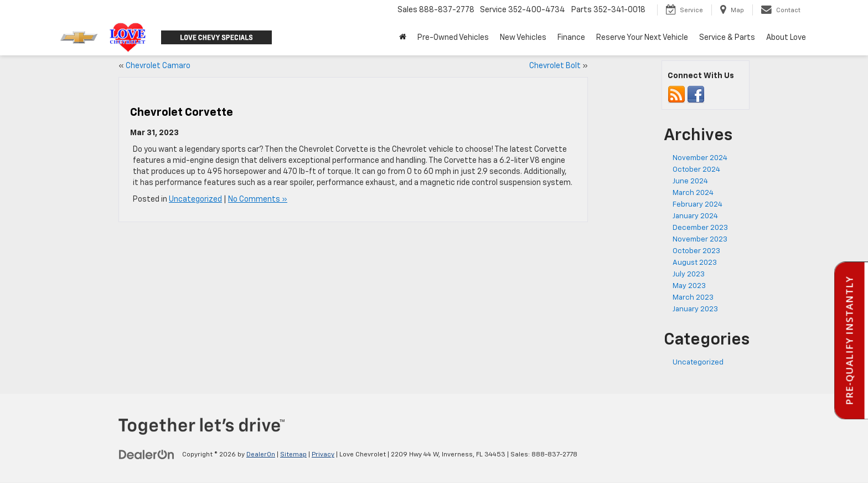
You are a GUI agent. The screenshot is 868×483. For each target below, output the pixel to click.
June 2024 (690, 181)
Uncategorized (195, 199)
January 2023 (695, 309)
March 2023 (693, 298)
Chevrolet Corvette (182, 112)
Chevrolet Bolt (555, 66)
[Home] (403, 38)
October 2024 (696, 170)
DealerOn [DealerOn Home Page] (261, 455)
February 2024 (697, 205)
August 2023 (695, 263)
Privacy (323, 455)
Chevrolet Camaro (158, 66)
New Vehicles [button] (523, 38)
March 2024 (693, 193)
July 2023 (689, 274)
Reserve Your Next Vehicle (642, 38)
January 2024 (695, 216)
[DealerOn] (147, 454)
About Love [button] (786, 38)
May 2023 (689, 286)
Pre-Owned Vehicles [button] (453, 38)
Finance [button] (571, 38)
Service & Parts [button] (727, 38)
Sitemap (293, 455)
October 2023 (696, 251)
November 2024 (700, 158)
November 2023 (700, 240)
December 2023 (700, 228)
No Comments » (258, 199)
